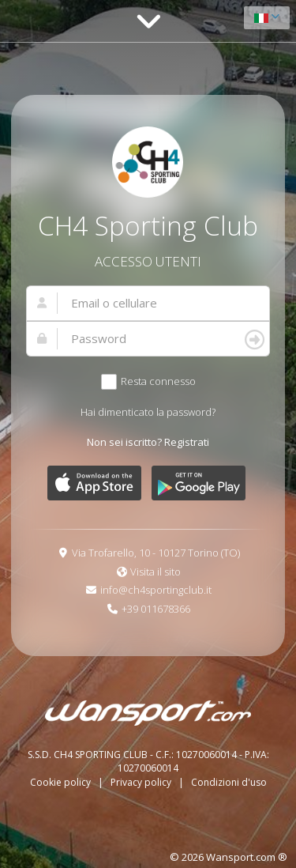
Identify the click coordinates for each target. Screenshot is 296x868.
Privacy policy (142, 782)
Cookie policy (62, 782)
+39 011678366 (156, 609)
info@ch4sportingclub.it (156, 590)
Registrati (187, 442)
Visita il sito (155, 572)
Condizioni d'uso (229, 782)
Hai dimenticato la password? (148, 412)
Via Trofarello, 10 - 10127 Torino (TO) (156, 553)
